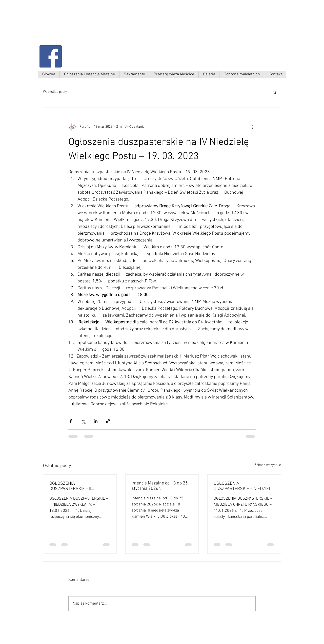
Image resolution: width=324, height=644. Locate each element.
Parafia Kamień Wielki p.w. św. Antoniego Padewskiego (90, 27)
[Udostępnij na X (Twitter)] (83, 421)
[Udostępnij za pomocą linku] (108, 421)
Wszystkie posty (55, 92)
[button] (275, 92)
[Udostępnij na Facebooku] (71, 421)
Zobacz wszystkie (268, 465)
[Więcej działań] (253, 127)
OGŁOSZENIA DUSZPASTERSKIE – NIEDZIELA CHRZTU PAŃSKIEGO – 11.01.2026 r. (244, 486)
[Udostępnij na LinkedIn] (96, 421)
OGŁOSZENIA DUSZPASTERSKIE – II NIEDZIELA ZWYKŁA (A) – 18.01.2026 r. (73, 486)
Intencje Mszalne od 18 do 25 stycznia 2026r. (160, 486)
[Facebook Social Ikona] (51, 56)
